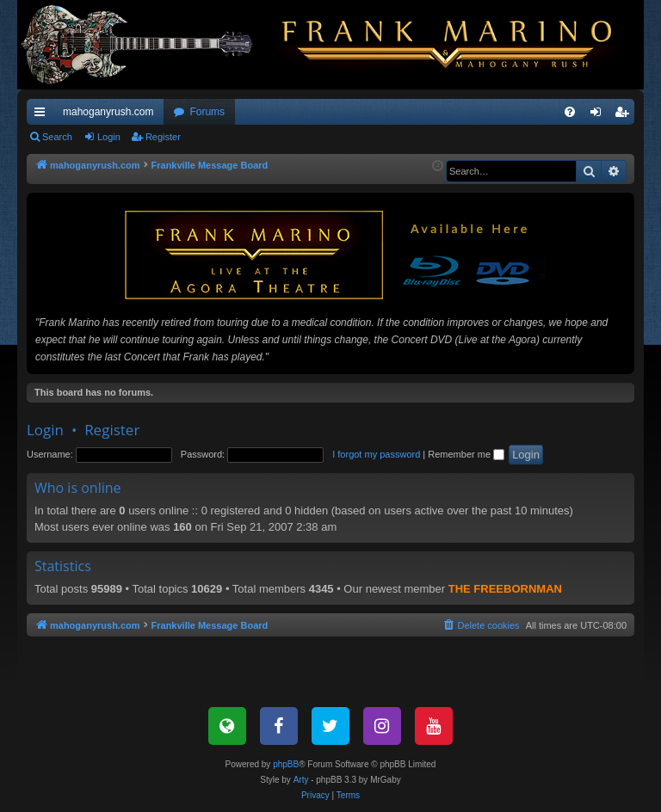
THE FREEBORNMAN (505, 589)
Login (109, 137)
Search (57, 137)
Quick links (43, 115)
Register (163, 137)
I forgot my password (376, 454)
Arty (301, 780)
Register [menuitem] (625, 115)
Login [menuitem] (599, 115)
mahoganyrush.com (108, 112)
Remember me (466, 454)
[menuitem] (570, 112)
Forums (207, 112)
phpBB (286, 764)
